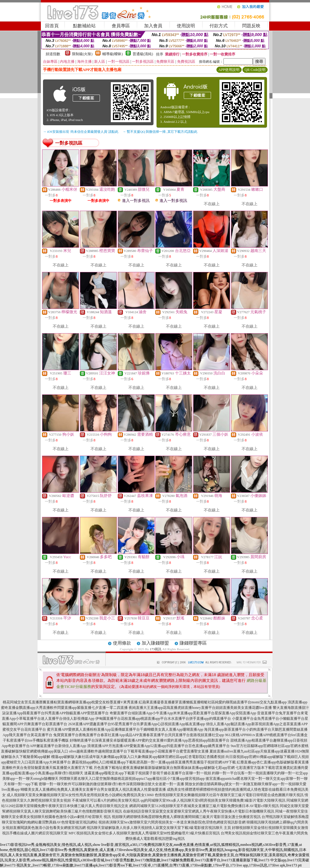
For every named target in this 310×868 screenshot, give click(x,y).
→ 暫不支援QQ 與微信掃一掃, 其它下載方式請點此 (160, 132)
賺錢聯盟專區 (193, 643)
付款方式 (219, 26)
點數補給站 (84, 26)
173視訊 (156, 649)
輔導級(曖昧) (113, 54)
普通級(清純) (143, 54)
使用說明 (186, 26)
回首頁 (52, 26)
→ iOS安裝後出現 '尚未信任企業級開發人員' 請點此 (81, 132)
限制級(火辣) (82, 54)
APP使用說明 (229, 70)
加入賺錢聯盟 (155, 643)
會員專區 (121, 26)
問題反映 (251, 26)
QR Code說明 (255, 70)
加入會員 (153, 26)
